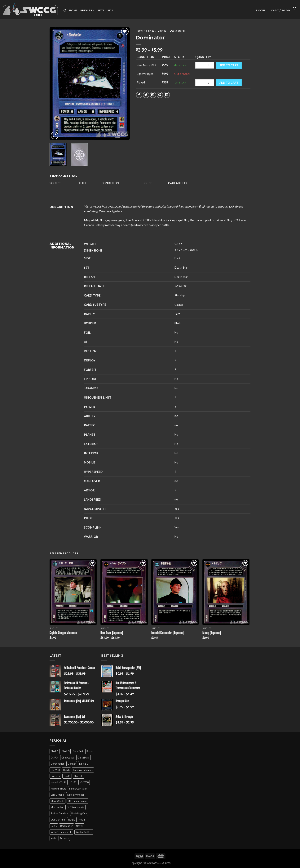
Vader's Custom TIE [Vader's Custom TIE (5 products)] (61, 832)
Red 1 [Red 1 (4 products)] (82, 820)
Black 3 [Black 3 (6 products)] (66, 751)
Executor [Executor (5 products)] (55, 776)
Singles (87, 10)
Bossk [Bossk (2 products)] (90, 751)
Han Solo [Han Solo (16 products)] (79, 776)
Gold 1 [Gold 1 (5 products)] (67, 776)
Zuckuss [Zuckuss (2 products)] (64, 838)
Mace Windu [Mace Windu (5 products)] (57, 801)
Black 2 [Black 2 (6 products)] (55, 751)
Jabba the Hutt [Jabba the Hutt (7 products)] (58, 789)
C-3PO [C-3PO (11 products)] (54, 758)
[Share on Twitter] (146, 95)
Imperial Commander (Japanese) (168, 633)
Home (73, 10)
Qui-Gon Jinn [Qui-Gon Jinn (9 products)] (58, 820)
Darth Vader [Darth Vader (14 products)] (57, 764)
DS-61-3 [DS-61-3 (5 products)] (55, 770)
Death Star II (177, 31)
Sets (101, 10)
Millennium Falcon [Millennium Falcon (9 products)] (77, 801)
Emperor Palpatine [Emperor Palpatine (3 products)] (83, 770)
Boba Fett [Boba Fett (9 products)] (78, 751)
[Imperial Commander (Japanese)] (175, 592)
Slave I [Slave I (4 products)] (80, 826)
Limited (162, 31)
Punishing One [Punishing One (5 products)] (79, 813)
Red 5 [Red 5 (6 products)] (54, 826)
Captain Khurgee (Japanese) (64, 633)
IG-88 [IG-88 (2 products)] (73, 782)
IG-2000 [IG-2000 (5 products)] (84, 782)
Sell (111, 10)
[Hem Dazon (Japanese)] (124, 592)
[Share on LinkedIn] (167, 95)
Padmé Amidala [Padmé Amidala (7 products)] (59, 813)
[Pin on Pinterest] (160, 95)
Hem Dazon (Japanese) (112, 633)
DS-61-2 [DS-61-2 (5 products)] (84, 764)
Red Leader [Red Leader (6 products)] (66, 826)
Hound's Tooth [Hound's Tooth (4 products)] (59, 782)
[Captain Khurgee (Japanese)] (73, 592)
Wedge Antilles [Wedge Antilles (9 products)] (84, 832)
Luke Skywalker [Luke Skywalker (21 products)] (76, 795)
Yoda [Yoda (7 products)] (53, 838)
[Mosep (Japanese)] (226, 592)
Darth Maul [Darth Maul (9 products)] (84, 758)
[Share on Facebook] (139, 95)
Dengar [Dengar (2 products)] (72, 764)
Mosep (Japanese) (212, 633)
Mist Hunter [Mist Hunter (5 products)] (57, 807)
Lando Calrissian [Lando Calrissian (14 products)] (78, 789)
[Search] (65, 11)
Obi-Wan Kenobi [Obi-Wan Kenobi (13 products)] (75, 807)
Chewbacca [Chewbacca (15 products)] (68, 758)
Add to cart (229, 65)
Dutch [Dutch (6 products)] (66, 770)
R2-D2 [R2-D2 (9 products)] (72, 820)
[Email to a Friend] (153, 95)
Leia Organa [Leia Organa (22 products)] (57, 795)
